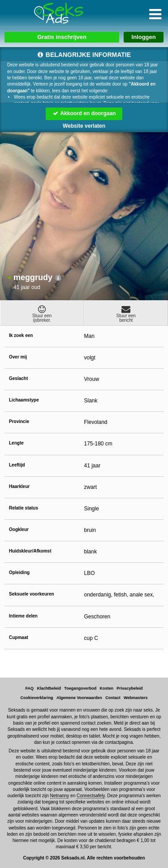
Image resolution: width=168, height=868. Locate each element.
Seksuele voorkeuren (32, 594)
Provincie (19, 421)
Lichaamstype (24, 400)
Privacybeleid (129, 688)
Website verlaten (84, 126)
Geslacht (18, 378)
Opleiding (19, 572)
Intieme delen (23, 616)
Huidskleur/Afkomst (30, 551)
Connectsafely (91, 796)
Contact (113, 698)
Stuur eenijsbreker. (42, 314)
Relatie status (24, 508)
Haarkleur (19, 486)
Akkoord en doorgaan (84, 113)
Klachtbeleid (49, 688)
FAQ (30, 688)
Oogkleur (19, 529)
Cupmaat (19, 637)
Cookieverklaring (37, 698)
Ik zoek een (21, 335)
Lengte (16, 443)
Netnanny (60, 796)
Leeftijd (17, 465)
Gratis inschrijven (62, 37)
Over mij (18, 357)
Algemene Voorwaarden (79, 698)
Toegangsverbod (80, 688)
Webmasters (136, 698)
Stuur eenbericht (126, 314)
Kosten (107, 688)
